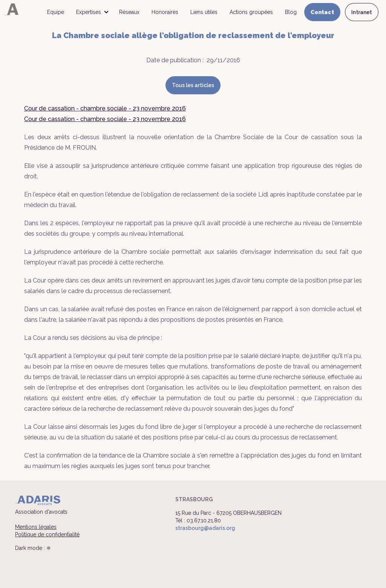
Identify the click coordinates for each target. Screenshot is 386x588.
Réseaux (129, 12)
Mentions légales (36, 527)
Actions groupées (251, 12)
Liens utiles (204, 12)
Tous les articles (193, 85)
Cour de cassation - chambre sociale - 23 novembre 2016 (105, 108)
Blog (291, 12)
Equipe (56, 12)
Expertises (89, 12)
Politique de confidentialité (47, 534)
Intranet (362, 12)
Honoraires (165, 12)
